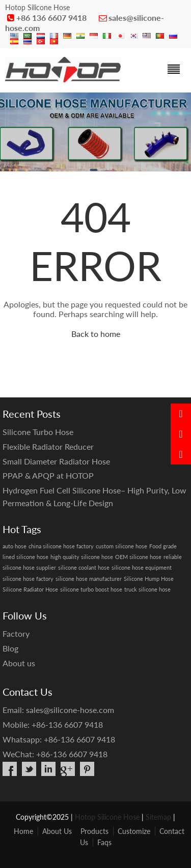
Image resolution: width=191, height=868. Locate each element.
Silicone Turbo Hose (38, 432)
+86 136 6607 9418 (51, 18)
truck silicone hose (147, 589)
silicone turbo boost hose (91, 589)
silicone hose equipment (142, 567)
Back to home (96, 334)
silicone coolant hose (84, 567)
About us (19, 663)
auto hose (15, 546)
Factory (16, 633)
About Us (57, 831)
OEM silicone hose (138, 557)
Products (94, 831)
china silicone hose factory (61, 546)
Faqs (104, 842)
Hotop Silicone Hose (107, 817)
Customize (134, 831)
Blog (10, 648)
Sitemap (158, 817)
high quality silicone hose (82, 557)
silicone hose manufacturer (89, 579)
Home (23, 831)
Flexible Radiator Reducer (48, 446)
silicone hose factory (28, 579)
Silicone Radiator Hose (30, 589)
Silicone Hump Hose (149, 579)
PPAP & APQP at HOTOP (48, 475)
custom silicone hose (121, 546)
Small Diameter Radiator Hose (56, 461)
